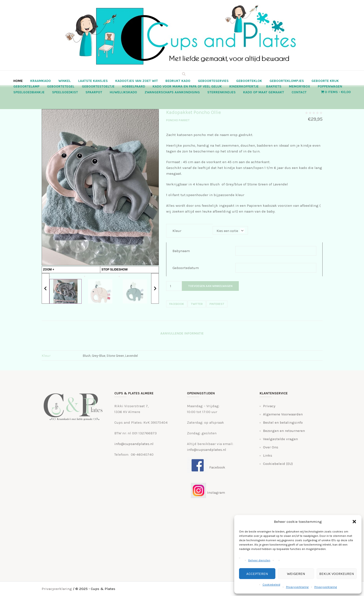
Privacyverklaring (297, 587)
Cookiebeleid (271, 585)
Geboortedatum (186, 268)
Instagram (206, 493)
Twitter (197, 304)
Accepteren (257, 574)
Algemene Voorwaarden (283, 414)
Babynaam (181, 251)
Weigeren (296, 574)
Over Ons (271, 447)
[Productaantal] (174, 286)
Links (268, 455)
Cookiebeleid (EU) (278, 464)
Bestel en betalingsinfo (283, 422)
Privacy (269, 406)
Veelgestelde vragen (280, 439)
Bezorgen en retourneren (284, 431)
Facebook (177, 304)
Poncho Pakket (178, 120)
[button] (354, 522)
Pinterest (217, 304)
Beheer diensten (259, 560)
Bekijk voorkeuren (337, 574)
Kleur (177, 231)
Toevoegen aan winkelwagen (210, 286)
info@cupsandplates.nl (134, 444)
